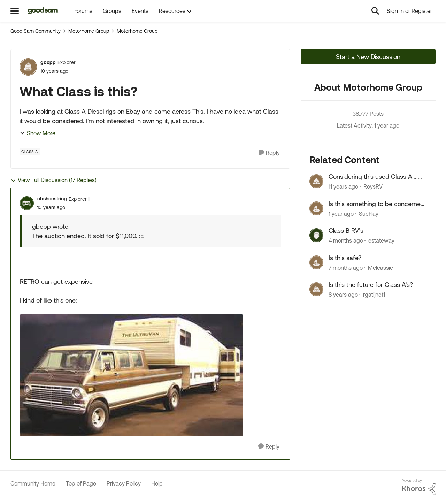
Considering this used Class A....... (375, 177)
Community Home (33, 483)
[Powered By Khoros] (419, 487)
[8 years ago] (343, 295)
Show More (37, 133)
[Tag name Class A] (30, 152)
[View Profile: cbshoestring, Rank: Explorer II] (27, 203)
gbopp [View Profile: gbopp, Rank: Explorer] (48, 62)
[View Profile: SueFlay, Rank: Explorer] (316, 208)
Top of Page (81, 483)
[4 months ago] (346, 241)
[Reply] (269, 153)
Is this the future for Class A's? (371, 285)
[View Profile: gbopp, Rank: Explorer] (28, 67)
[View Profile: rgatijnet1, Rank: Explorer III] (316, 289)
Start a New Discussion (368, 57)
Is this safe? (345, 258)
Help (157, 483)
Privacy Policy (124, 483)
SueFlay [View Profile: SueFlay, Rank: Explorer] (369, 214)
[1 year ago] (341, 214)
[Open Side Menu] (15, 11)
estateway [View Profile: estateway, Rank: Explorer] (381, 241)
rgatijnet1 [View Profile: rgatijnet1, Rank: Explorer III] (374, 295)
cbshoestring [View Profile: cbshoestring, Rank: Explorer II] (52, 199)
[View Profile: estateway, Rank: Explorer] (316, 235)
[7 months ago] (346, 268)
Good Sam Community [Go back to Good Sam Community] (36, 31)
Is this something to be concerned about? (376, 204)
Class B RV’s (346, 231)
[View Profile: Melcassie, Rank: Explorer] (316, 262)
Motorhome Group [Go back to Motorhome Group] (89, 31)
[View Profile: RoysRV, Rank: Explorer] (316, 181)
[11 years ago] (343, 187)
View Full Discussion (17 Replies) (53, 180)
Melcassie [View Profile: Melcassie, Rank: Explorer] (380, 268)
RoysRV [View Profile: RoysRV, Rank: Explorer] (373, 187)
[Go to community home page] (43, 11)
